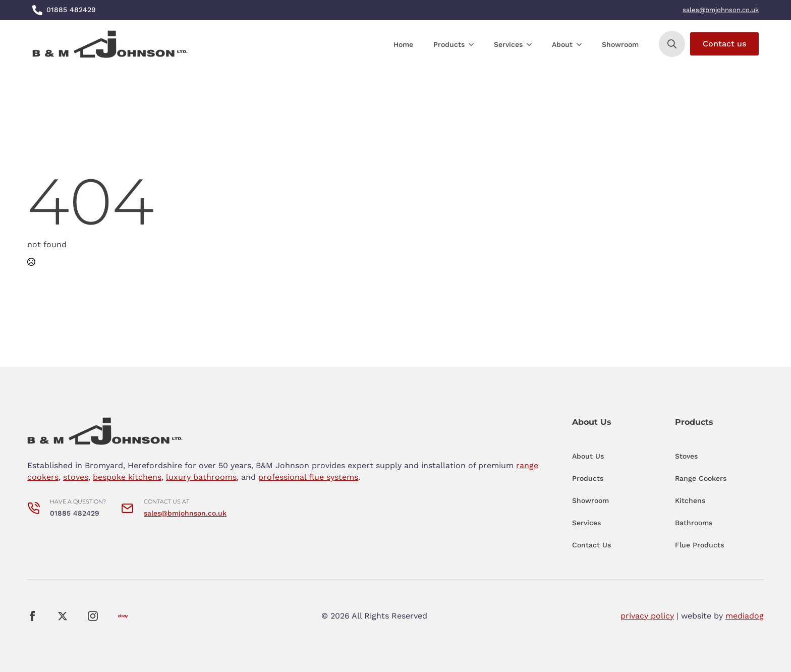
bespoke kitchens (127, 477)
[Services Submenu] (532, 44)
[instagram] (93, 616)
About (562, 44)
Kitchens (690, 500)
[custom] (123, 616)
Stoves (686, 456)
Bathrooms (694, 523)
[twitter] (63, 616)
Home (403, 44)
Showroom (620, 44)
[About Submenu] (582, 44)
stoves (76, 477)
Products (449, 44)
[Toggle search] (672, 44)
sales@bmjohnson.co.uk (721, 10)
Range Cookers (701, 478)
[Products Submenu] (474, 44)
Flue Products (699, 545)
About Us (588, 456)
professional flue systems (308, 477)
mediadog (745, 616)
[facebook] (32, 616)
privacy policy (647, 616)
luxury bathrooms (201, 477)
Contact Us (591, 545)
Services (508, 44)
